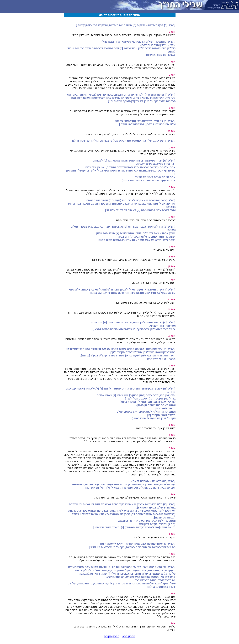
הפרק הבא (129, 636)
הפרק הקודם (112, 636)
